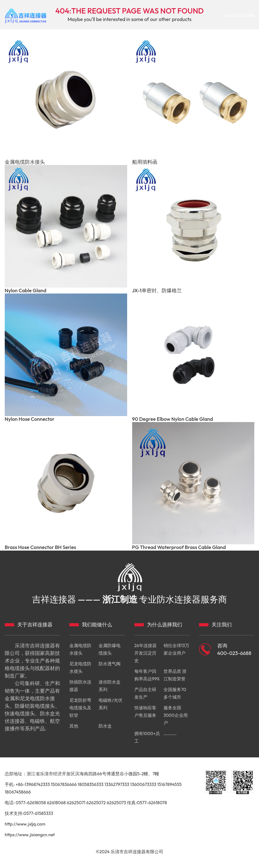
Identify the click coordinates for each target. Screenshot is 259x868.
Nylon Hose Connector (30, 419)
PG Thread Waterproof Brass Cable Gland (179, 547)
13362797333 (117, 784)
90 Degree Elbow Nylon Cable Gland (173, 419)
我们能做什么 (97, 624)
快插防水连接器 (80, 686)
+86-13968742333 (33, 784)
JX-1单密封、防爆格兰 (157, 291)
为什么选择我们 (165, 624)
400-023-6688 (239, 16)
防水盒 (105, 726)
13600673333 (143, 784)
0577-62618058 (31, 803)
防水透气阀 (110, 664)
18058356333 (90, 784)
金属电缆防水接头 (25, 162)
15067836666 (64, 784)
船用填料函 (145, 162)
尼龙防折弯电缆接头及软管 (80, 708)
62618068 (56, 803)
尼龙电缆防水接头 (80, 667)
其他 (74, 726)
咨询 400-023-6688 (234, 649)
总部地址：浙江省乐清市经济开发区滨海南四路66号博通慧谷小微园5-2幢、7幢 (82, 774)
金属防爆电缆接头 (110, 649)
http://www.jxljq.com (25, 824)
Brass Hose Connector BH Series (40, 547)
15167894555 (170, 784)
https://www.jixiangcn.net (30, 835)
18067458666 (18, 792)
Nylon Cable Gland (25, 291)
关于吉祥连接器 (35, 624)
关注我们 (222, 624)
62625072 (96, 803)
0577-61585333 (38, 813)
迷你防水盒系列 (110, 686)
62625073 (116, 803)
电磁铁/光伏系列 (110, 704)
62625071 (76, 803)
